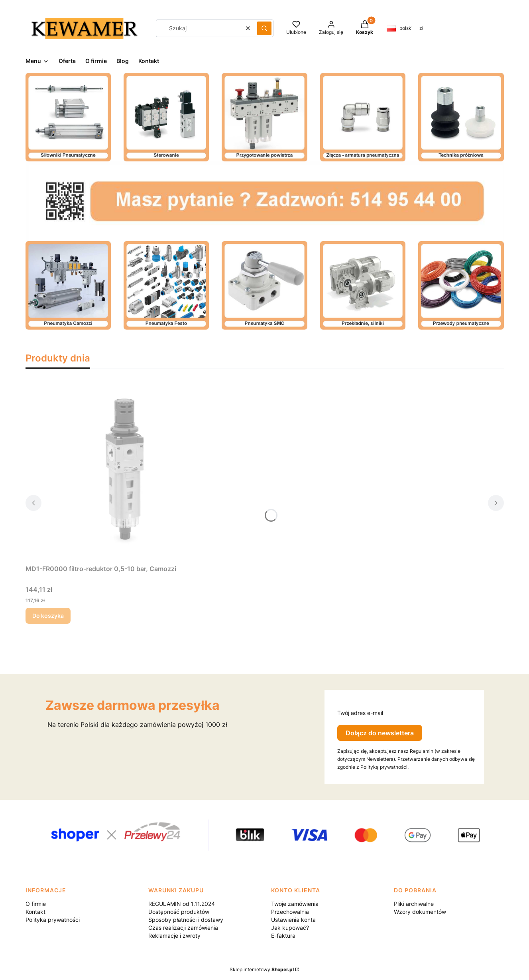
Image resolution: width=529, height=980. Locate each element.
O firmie (36, 904)
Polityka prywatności (53, 920)
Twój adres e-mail (360, 713)
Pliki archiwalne (414, 904)
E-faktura (283, 936)
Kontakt (35, 912)
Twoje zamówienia (295, 904)
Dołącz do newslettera (380, 733)
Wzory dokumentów (420, 912)
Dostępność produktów (179, 912)
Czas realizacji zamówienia (183, 928)
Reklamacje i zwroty (174, 936)
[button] (264, 28)
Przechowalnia (290, 912)
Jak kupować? (290, 928)
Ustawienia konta (293, 920)
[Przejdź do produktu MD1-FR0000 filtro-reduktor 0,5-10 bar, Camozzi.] (125, 471)
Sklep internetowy (262, 969)
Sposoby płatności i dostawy (186, 920)
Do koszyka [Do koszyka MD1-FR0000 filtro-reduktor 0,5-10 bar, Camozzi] (48, 616)
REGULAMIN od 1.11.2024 (182, 904)
